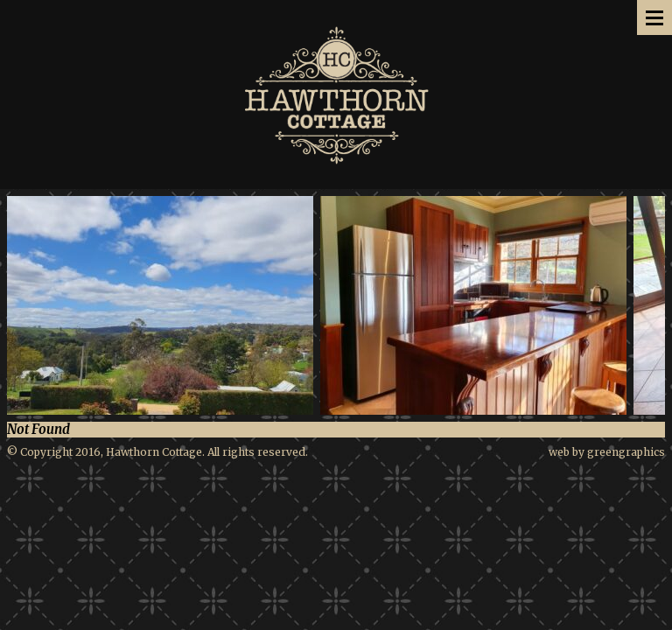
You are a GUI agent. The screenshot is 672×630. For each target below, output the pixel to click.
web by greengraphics (607, 452)
